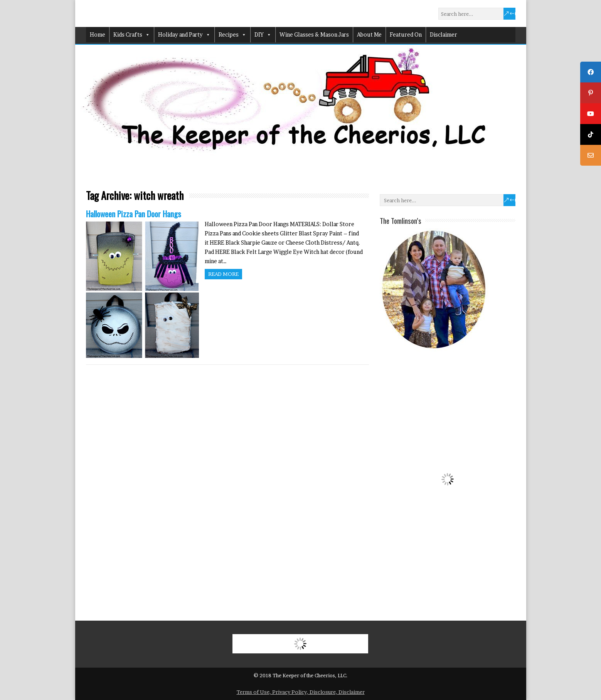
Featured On (406, 34)
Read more (223, 274)
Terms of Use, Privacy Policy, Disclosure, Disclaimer (301, 692)
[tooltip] (591, 72)
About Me (369, 34)
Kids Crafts (132, 35)
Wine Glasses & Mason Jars (314, 34)
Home (98, 34)
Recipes (232, 35)
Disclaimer (444, 34)
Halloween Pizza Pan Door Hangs (134, 214)
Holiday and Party (184, 35)
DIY (263, 35)
